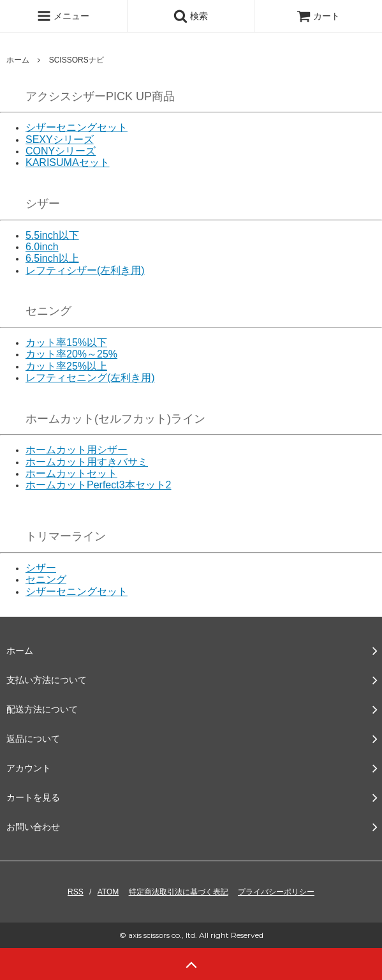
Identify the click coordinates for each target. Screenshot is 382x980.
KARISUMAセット (68, 162)
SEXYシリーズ (60, 139)
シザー (41, 568)
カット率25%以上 (66, 366)
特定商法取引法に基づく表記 (179, 892)
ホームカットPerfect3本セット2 (98, 485)
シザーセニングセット (77, 127)
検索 (191, 16)
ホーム (18, 60)
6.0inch (42, 247)
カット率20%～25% (71, 354)
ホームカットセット (71, 473)
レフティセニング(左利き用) (90, 378)
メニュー (63, 16)
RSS (76, 892)
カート (318, 16)
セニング (46, 579)
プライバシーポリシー (276, 892)
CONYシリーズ (61, 151)
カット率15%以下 (66, 343)
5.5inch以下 (52, 235)
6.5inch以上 (52, 258)
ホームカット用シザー (77, 450)
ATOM (108, 892)
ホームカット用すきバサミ (87, 462)
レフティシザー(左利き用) (85, 270)
